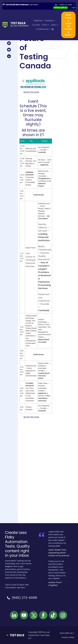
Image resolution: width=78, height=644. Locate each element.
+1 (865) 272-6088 (65, 5)
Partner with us (61, 8)
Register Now (31, 92)
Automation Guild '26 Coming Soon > (68, 25)
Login (74, 8)
